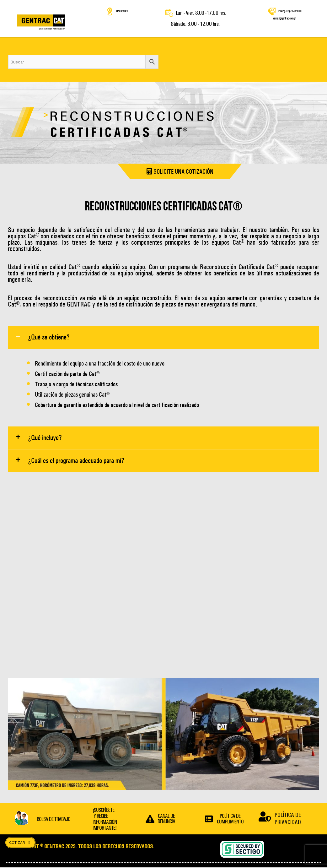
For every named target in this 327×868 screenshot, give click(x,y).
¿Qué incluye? (45, 438)
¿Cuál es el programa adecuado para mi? (76, 461)
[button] (163, 337)
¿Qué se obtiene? (49, 337)
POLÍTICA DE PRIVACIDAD (288, 819)
